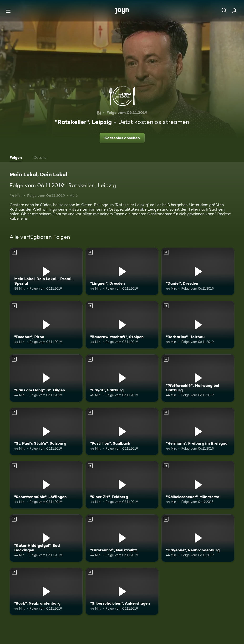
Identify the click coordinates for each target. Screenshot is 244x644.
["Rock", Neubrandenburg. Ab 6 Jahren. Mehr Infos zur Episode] (46, 591)
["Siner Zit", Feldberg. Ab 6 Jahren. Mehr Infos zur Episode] (122, 485)
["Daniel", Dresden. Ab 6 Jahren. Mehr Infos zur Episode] (198, 271)
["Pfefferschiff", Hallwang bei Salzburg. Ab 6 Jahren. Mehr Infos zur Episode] (198, 378)
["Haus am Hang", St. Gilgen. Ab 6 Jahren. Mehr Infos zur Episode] (46, 378)
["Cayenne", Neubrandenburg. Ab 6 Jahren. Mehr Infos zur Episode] (198, 538)
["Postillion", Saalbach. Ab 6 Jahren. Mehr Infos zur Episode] (122, 431)
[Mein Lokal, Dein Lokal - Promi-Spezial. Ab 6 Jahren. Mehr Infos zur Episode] (46, 271)
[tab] (17, 158)
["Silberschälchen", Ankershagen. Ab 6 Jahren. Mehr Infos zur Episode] (122, 591)
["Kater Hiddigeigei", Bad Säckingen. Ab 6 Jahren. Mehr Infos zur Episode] (46, 538)
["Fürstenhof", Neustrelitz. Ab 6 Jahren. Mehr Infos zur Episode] (122, 538)
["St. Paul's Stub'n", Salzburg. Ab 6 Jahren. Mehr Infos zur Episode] (46, 431)
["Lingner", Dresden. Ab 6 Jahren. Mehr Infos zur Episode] (122, 271)
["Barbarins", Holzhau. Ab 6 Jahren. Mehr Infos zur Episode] (198, 325)
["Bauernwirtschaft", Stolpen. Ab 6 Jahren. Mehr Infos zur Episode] (122, 325)
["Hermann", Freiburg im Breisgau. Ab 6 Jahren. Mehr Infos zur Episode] (198, 431)
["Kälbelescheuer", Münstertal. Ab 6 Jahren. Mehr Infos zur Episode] (198, 485)
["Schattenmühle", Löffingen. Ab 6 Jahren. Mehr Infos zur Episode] (46, 485)
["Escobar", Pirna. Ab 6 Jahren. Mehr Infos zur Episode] (46, 325)
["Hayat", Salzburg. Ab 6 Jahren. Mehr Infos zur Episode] (122, 378)
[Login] (234, 11)
